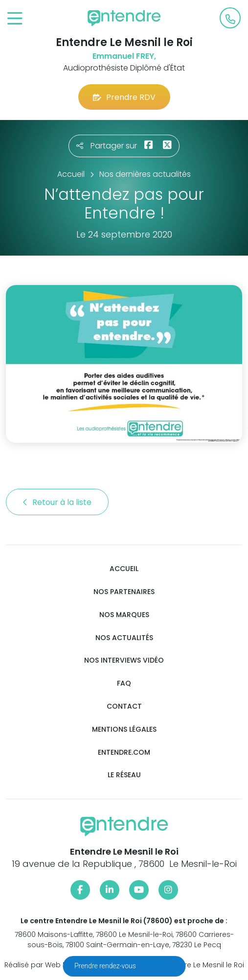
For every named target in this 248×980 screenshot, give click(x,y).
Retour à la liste (57, 502)
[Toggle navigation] (15, 19)
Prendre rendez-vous (106, 966)
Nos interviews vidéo (124, 660)
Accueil (124, 569)
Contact (124, 706)
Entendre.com (124, 753)
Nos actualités (124, 638)
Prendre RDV (124, 97)
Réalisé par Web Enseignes (51, 965)
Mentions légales (124, 729)
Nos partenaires (124, 592)
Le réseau (124, 775)
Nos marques (124, 615)
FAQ (124, 683)
